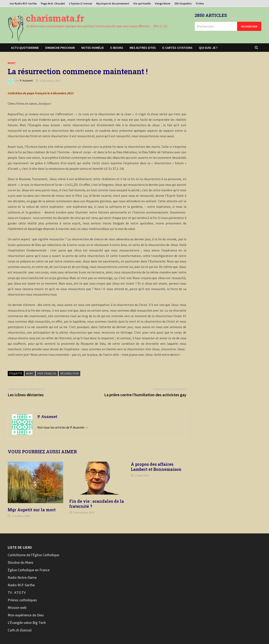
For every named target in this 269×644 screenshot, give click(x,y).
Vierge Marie (163, 3)
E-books (117, 48)
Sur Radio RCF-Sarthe (23, 3)
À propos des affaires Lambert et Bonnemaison (156, 467)
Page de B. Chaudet (53, 3)
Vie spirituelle (142, 3)
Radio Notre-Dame (22, 577)
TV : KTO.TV (17, 592)
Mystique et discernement (113, 3)
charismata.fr (55, 18)
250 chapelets (183, 3)
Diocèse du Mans (21, 562)
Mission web (17, 608)
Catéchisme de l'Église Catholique (33, 555)
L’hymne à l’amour (81, 3)
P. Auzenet (26, 81)
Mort (12, 63)
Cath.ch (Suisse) (20, 630)
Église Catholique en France (29, 570)
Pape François (47, 373)
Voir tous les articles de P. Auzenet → (63, 427)
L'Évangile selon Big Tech (27, 623)
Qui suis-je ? (208, 48)
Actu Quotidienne (25, 48)
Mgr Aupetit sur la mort (32, 510)
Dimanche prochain (60, 48)
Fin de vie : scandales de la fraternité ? (97, 504)
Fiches (200, 3)
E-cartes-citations (177, 48)
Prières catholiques (22, 600)
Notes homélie (93, 48)
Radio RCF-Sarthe (21, 585)
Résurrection (69, 373)
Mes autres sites (143, 48)
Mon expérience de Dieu (26, 615)
